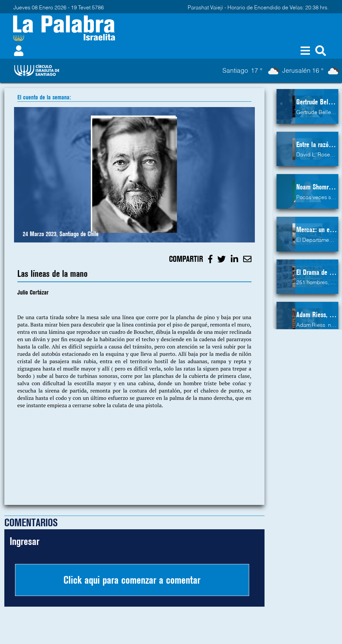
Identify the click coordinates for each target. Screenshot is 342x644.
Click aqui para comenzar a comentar (132, 580)
